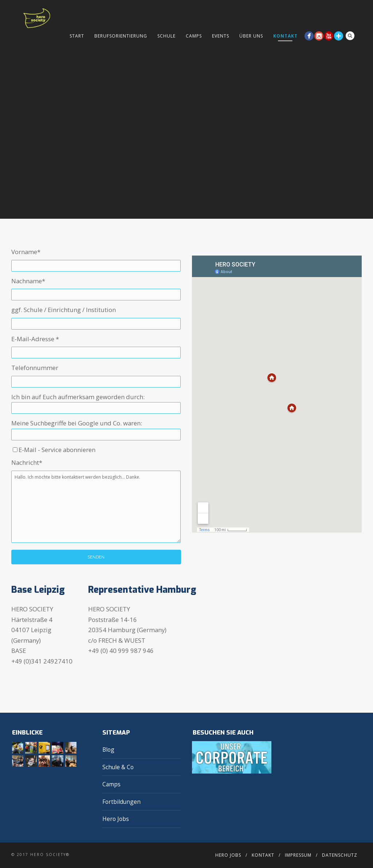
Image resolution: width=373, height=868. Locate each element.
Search (350, 36)
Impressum (298, 855)
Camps (194, 36)
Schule (166, 36)
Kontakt (285, 36)
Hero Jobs (116, 819)
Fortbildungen (121, 802)
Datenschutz (340, 855)
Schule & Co (118, 767)
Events (221, 36)
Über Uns (251, 36)
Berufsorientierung (121, 36)
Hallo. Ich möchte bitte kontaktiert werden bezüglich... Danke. (96, 507)
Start (77, 36)
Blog (108, 750)
